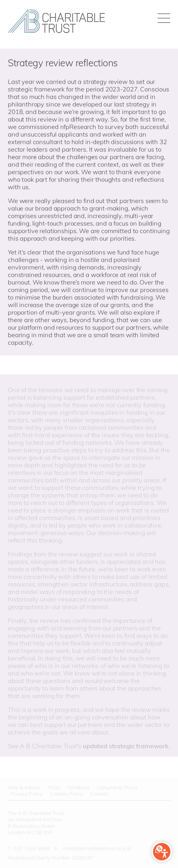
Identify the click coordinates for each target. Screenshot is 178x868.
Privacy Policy (27, 794)
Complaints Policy (117, 788)
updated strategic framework (126, 746)
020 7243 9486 (32, 849)
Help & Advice (24, 788)
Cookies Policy (66, 794)
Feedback (79, 788)
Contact (99, 794)
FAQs (54, 788)
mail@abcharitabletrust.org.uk (97, 849)
